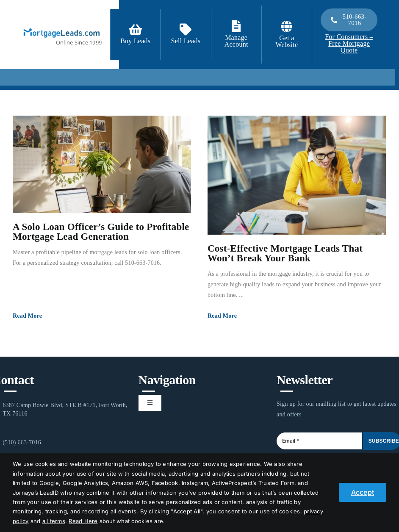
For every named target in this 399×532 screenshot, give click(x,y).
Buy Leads (135, 41)
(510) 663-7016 (22, 442)
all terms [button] (54, 521)
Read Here (83, 521)
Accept (363, 492)
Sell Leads (186, 41)
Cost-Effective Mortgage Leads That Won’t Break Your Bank (285, 253)
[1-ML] (62, 27)
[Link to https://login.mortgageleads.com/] (236, 26)
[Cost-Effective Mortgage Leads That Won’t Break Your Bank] (297, 175)
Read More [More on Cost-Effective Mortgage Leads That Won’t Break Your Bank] (222, 316)
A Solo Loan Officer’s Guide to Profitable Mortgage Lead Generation (101, 232)
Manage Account (236, 41)
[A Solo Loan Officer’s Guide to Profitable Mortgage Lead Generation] (102, 164)
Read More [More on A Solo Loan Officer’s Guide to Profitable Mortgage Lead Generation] (27, 316)
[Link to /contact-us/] (186, 30)
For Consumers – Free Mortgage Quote (349, 43)
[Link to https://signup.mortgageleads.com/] (136, 30)
